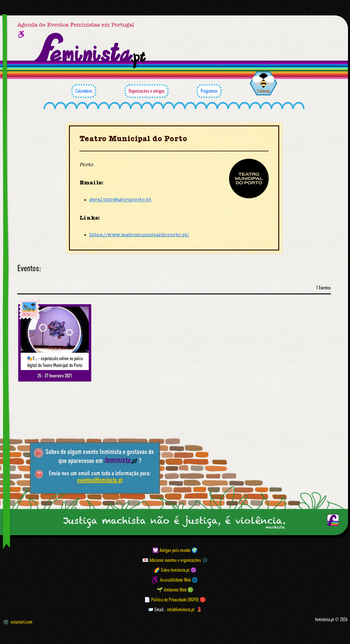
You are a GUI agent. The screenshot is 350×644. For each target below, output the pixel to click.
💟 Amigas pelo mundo (171, 550)
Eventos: (29, 268)
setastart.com (18, 622)
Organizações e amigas (147, 91)
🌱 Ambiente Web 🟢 (175, 590)
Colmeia (263, 91)
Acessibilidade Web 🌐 (179, 580)
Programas (209, 91)
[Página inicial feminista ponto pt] (90, 51)
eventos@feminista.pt (100, 480)
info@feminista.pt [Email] (181, 609)
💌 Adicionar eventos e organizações (172, 560)
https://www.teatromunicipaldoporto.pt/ (139, 235)
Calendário (84, 91)
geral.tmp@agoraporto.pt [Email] (120, 200)
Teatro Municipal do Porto (133, 139)
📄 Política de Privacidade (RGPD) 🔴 (175, 600)
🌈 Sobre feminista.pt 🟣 (175, 570)
